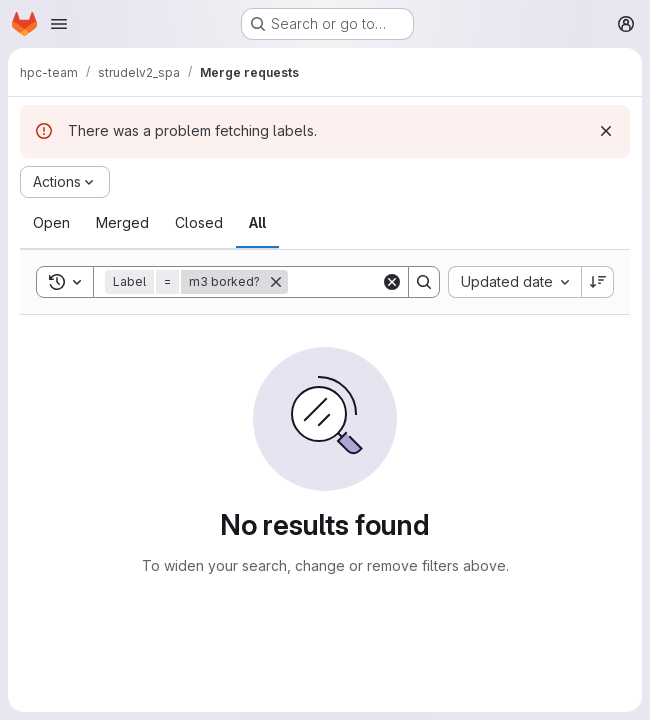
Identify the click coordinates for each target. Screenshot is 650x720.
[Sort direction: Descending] (598, 282)
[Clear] (392, 282)
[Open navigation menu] (59, 24)
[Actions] (65, 182)
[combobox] (514, 282)
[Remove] (276, 282)
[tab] (51, 223)
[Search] (424, 282)
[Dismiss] (606, 131)
